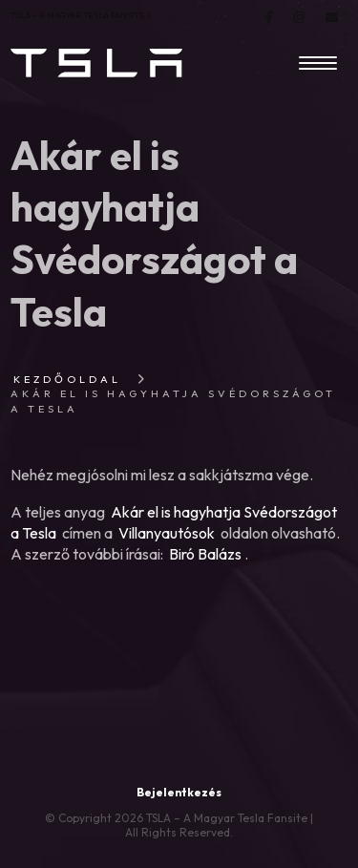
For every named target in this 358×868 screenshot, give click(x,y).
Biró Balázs (205, 554)
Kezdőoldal (67, 379)
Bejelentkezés (179, 792)
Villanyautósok (167, 533)
